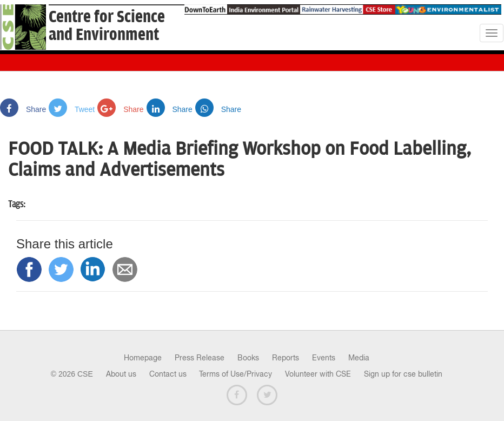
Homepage (143, 358)
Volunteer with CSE (318, 374)
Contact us (168, 374)
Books (248, 358)
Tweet (72, 109)
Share (23, 109)
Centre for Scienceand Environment (107, 26)
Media (359, 358)
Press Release (200, 358)
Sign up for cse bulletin (403, 374)
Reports (286, 358)
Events (324, 358)
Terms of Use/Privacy (236, 374)
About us (121, 374)
